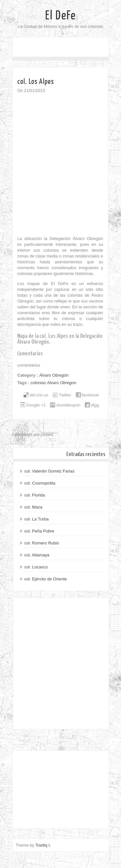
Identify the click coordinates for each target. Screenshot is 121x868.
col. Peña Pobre (40, 531)
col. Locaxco (36, 567)
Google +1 (36, 405)
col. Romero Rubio (42, 543)
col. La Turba (37, 519)
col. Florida (35, 495)
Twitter (65, 395)
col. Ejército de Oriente (46, 579)
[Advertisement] (60, 663)
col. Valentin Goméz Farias (50, 471)
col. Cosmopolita (40, 483)
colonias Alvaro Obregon (53, 383)
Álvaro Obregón (54, 375)
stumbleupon (68, 405)
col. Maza (34, 507)
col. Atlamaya (37, 555)
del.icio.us (39, 395)
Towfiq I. (43, 845)
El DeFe (60, 16)
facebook (91, 395)
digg (95, 405)
